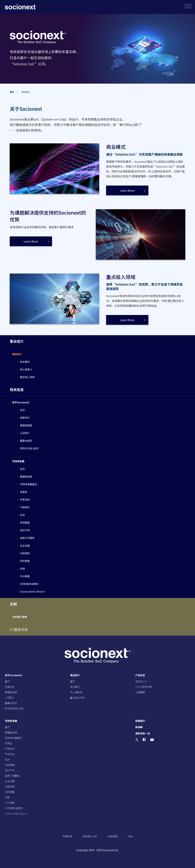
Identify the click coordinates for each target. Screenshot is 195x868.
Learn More (127, 190)
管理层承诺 (26, 477)
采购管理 (25, 523)
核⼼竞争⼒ (26, 369)
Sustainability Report (32, 592)
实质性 (24, 492)
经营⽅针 (25, 418)
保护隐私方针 (90, 836)
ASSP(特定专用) (144, 687)
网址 (130, 836)
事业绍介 (17, 354)
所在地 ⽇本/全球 (14, 708)
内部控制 (25, 553)
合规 (22, 569)
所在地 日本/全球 (29, 448)
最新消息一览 (143, 733)
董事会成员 (26, 441)
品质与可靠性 (27, 538)
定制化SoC (141, 681)
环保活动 (25, 500)
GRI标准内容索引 (29, 584)
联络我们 (140, 721)
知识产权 (25, 530)
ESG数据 (25, 576)
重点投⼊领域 (27, 377)
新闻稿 (139, 727)
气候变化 (25, 507)
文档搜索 (140, 692)
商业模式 (25, 362)
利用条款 (67, 836)
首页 (12, 92)
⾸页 (22, 410)
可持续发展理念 (29, 484)
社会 (22, 515)
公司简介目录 (19, 617)
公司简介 (25, 433)
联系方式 (21, 629)
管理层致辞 (26, 425)
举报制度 (113, 836)
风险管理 (25, 561)
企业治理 (25, 546)
